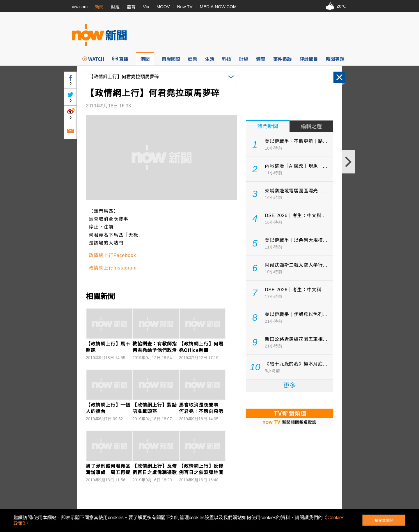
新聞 (99, 7)
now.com (79, 7)
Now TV (185, 7)
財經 (115, 7)
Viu (146, 7)
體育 (131, 7)
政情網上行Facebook (112, 255)
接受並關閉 (384, 521)
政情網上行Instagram (113, 268)
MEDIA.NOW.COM (218, 7)
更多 (290, 385)
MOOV (163, 7)
